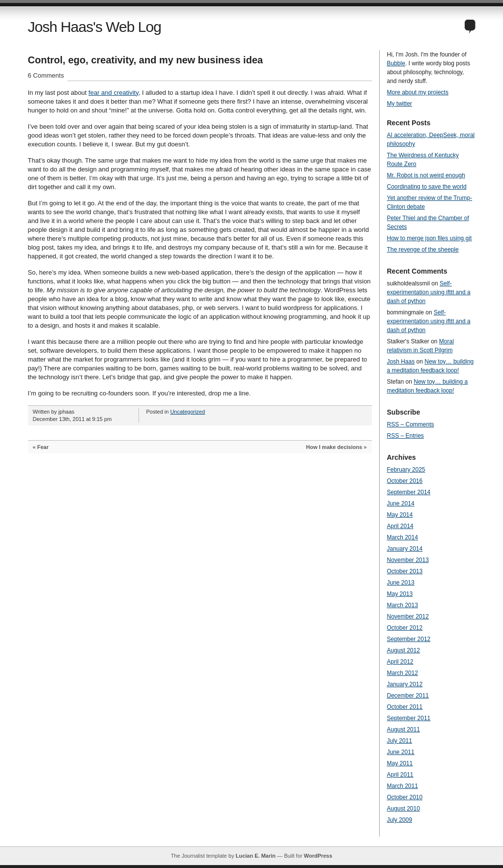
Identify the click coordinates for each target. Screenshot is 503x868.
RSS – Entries (405, 436)
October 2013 (405, 571)
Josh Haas (401, 362)
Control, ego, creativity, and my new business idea (146, 60)
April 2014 (400, 526)
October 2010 (405, 797)
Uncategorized (187, 412)
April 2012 (400, 662)
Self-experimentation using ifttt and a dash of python (429, 292)
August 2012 (404, 650)
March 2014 (403, 537)
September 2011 (409, 718)
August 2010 (404, 809)
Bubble (396, 63)
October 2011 (405, 707)
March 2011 (403, 786)
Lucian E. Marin (256, 856)
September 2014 (409, 492)
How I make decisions (334, 447)
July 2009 (400, 820)
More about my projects (418, 92)
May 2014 (400, 515)
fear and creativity (113, 93)
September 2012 (409, 639)
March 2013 (403, 605)
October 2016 (405, 481)
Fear (43, 447)
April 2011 (400, 775)
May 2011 (400, 763)
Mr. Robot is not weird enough (426, 175)
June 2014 (401, 504)
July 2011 (400, 741)
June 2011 (401, 752)
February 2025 (406, 470)
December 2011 (408, 696)
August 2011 (404, 729)
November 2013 (408, 560)
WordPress (318, 856)
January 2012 (405, 684)
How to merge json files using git (430, 238)
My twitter (400, 104)
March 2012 (403, 673)
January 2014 (405, 549)
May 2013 (400, 594)
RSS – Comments (411, 424)
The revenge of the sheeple (423, 250)
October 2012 (405, 628)
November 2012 (408, 616)
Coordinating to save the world (427, 187)
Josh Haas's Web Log (95, 27)
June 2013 (401, 583)
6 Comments (46, 75)
